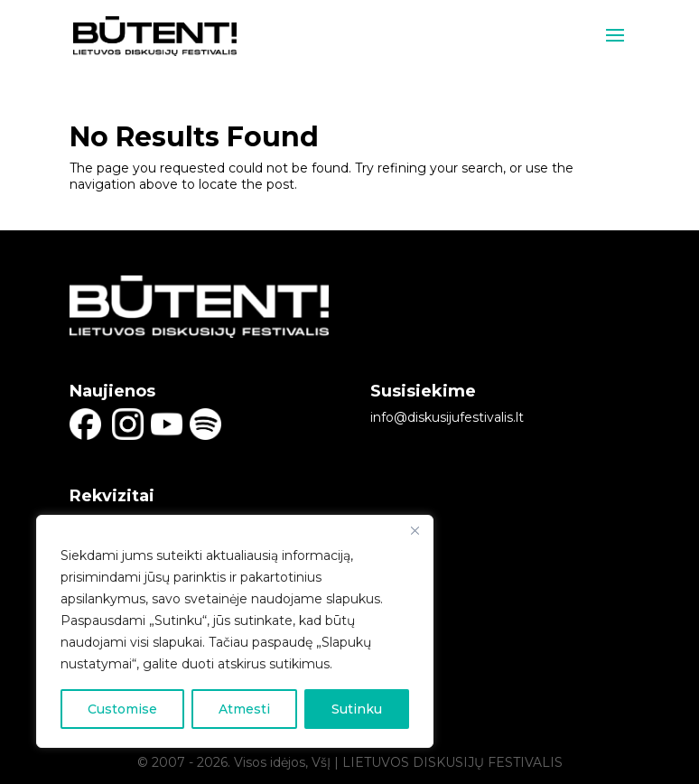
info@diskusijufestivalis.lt (447, 417)
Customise (122, 709)
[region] (235, 631)
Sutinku (357, 709)
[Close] (415, 530)
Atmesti (244, 709)
